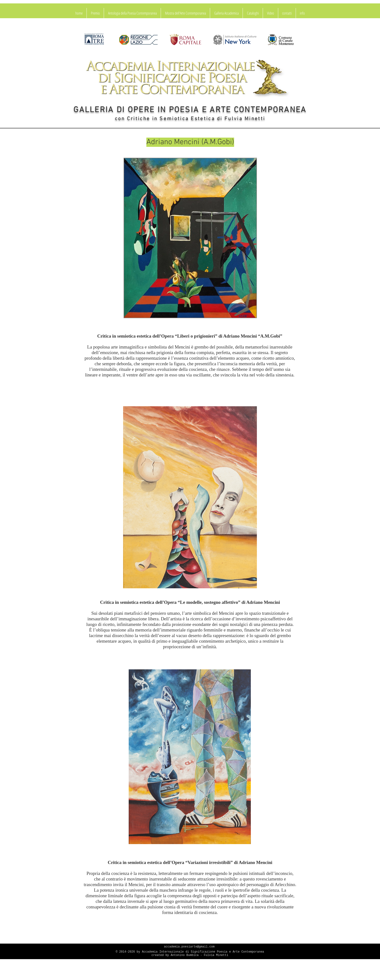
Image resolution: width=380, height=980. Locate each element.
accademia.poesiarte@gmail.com (189, 947)
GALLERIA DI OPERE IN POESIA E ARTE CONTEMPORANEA (190, 110)
